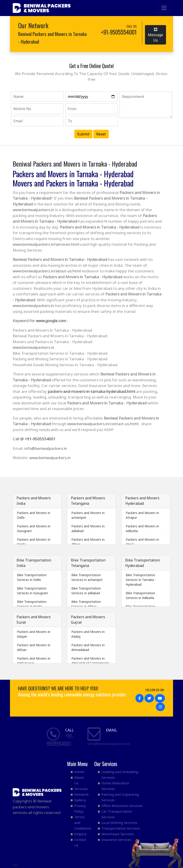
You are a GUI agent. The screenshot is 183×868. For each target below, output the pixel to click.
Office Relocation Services (122, 806)
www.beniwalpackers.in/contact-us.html (103, 424)
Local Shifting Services (119, 823)
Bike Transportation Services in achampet (87, 577)
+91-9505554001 (40, 439)
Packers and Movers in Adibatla (142, 528)
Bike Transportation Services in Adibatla (140, 595)
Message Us (155, 35)
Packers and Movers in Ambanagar (34, 661)
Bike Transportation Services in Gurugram (33, 591)
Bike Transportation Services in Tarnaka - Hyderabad (141, 580)
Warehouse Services (118, 834)
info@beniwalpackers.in (46, 448)
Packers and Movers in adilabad (88, 528)
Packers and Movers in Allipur (88, 542)
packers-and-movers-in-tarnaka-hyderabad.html (91, 391)
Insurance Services (116, 840)
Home (79, 772)
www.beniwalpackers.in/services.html (46, 244)
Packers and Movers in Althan (34, 647)
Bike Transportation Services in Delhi (32, 577)
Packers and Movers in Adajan (34, 634)
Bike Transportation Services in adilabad (86, 591)
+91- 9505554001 (60, 740)
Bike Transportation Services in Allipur (86, 604)
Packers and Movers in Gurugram (34, 528)
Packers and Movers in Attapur (142, 515)
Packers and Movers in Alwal (142, 542)
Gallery (80, 800)
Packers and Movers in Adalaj (88, 634)
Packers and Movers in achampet (88, 515)
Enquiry (80, 834)
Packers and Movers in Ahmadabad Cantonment (90, 661)
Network (82, 794)
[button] (140, 698)
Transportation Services (121, 828)
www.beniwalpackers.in (33, 210)
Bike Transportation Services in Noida (32, 604)
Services (81, 789)
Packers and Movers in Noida (34, 542)
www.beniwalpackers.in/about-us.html (47, 271)
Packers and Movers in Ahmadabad (88, 647)
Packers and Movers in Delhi (34, 515)
